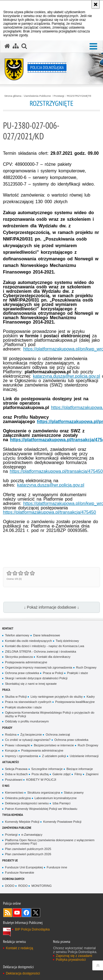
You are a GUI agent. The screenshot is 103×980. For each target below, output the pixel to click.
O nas (6, 786)
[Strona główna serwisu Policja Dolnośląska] (7, 46)
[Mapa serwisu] (16, 46)
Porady (7, 728)
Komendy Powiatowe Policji (62, 822)
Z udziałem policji (54, 756)
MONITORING (41, 886)
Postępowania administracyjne (26, 662)
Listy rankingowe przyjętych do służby (57, 697)
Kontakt (8, 628)
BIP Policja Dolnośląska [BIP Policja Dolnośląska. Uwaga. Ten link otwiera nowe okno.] (32, 929)
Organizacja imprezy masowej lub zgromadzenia (38, 667)
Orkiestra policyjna (18, 798)
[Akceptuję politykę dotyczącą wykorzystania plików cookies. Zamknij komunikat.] (96, 4)
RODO (23, 886)
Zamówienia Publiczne (37, 96)
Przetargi (59, 96)
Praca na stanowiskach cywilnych (28, 702)
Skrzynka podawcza (19, 657)
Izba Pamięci (61, 803)
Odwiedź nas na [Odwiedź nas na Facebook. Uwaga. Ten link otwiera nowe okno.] (26, 913)
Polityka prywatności (71, 960)
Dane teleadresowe (47, 635)
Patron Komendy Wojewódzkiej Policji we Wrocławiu (41, 809)
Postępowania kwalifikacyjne (75, 702)
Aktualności (11, 762)
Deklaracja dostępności (23, 973)
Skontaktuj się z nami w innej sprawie (31, 684)
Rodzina (11, 735)
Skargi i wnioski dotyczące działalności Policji (36, 678)
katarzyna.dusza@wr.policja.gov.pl (66, 376)
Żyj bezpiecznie (31, 735)
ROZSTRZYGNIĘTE (79, 96)
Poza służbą (40, 774)
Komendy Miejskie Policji (22, 822)
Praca (6, 690)
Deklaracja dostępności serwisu (27, 803)
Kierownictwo (14, 793)
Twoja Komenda (13, 815)
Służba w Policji (16, 697)
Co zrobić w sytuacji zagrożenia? (28, 740)
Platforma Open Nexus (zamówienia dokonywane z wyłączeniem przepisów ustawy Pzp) (50, 842)
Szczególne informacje (47, 769)
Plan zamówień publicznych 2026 (28, 854)
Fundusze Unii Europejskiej (24, 867)
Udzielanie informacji (84, 756)
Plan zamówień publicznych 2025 (28, 849)
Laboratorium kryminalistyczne (56, 798)
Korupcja (11, 750)
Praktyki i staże (77, 673)
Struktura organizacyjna (44, 793)
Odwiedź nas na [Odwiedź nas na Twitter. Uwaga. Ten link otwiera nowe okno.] (36, 913)
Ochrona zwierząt (58, 735)
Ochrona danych (13, 879)
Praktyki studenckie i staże (23, 707)
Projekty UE (10, 860)
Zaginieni (92, 774)
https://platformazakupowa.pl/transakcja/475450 (56, 471)
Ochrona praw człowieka (22, 673)
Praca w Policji (53, 673)
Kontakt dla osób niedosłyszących (28, 641)
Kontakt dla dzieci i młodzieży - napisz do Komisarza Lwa (44, 646)
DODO (10, 886)
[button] (24, 46)
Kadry (91, 697)
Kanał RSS (8, 913)
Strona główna (13, 96)
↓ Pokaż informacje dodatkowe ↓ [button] (51, 607)
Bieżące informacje (80, 769)
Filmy (78, 774)
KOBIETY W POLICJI (41, 780)
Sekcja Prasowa (16, 769)
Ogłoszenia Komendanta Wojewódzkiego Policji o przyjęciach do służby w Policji (50, 714)
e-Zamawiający (32, 835)
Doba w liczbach (16, 774)
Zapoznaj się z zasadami (74, 956)
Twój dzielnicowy (67, 641)
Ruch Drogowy (86, 667)
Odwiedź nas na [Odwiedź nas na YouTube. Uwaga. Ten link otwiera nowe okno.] (17, 913)
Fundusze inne (57, 867)
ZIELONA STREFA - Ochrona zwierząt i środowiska (41, 652)
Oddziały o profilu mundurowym (27, 721)
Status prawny (74, 793)
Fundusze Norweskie (20, 873)
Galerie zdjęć (62, 774)
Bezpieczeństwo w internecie (54, 745)
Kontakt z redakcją (19, 948)
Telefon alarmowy (17, 635)
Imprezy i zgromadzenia (22, 756)
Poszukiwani (14, 780)
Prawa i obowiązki (17, 745)
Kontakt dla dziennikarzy (53, 657)
